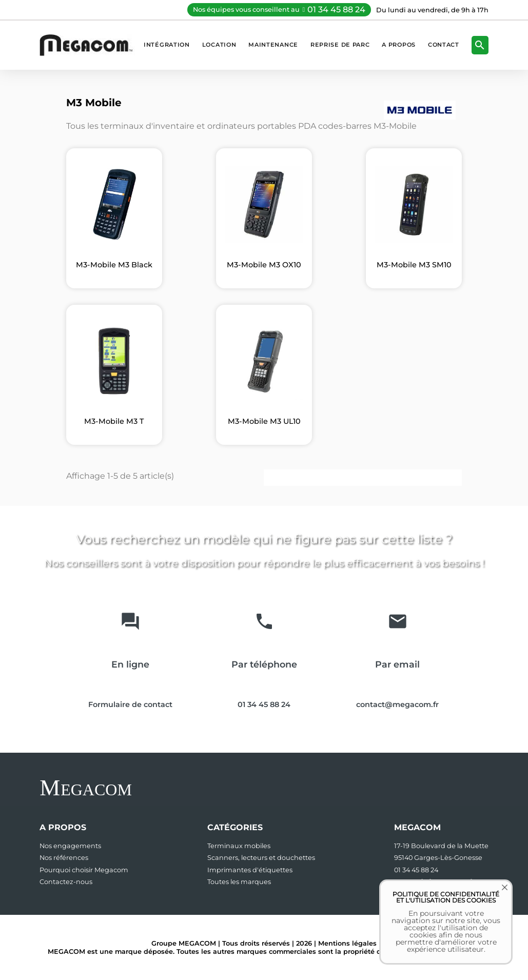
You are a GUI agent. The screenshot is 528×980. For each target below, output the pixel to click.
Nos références (64, 858)
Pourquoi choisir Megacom (84, 870)
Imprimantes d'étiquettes (250, 870)
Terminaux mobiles (239, 846)
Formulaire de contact (130, 704)
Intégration (167, 45)
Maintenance (273, 45)
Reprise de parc (340, 45)
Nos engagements (70, 846)
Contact (444, 45)
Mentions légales (347, 943)
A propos (399, 45)
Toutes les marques (239, 882)
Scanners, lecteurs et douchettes (261, 858)
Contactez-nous (66, 882)
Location (219, 45)
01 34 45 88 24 (336, 9)
